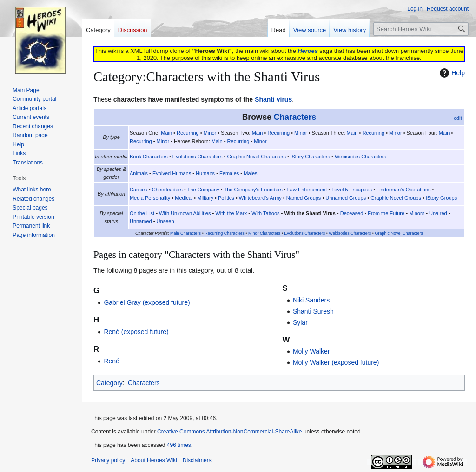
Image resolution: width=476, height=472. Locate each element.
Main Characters (185, 233)
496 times (179, 445)
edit (458, 118)
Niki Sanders (311, 300)
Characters (295, 117)
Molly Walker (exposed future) (336, 362)
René (111, 361)
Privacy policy (108, 460)
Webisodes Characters (350, 233)
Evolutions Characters (304, 233)
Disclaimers (197, 460)
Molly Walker (311, 351)
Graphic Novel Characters (399, 233)
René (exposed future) (136, 332)
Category (109, 383)
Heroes (307, 51)
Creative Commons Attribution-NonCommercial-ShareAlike (229, 432)
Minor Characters (264, 233)
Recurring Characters (225, 233)
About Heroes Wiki (154, 460)
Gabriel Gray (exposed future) (147, 302)
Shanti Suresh (313, 311)
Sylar (300, 322)
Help (451, 73)
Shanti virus (273, 99)
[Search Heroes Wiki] (421, 29)
